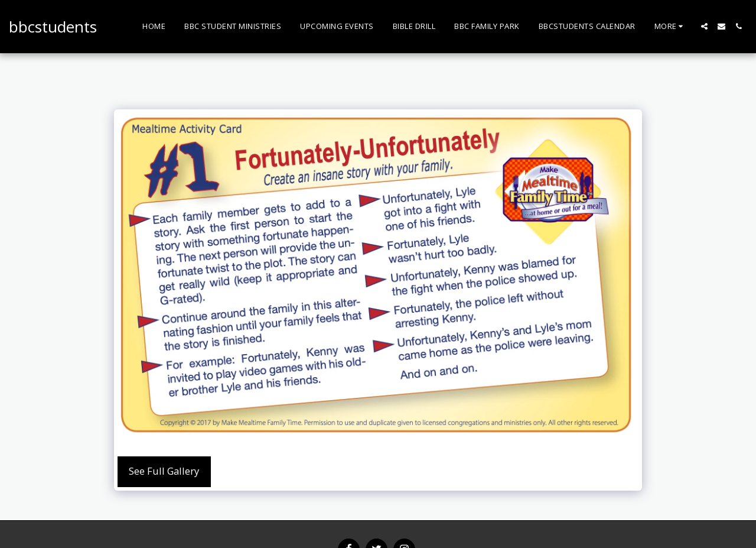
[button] (704, 26)
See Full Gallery (164, 471)
